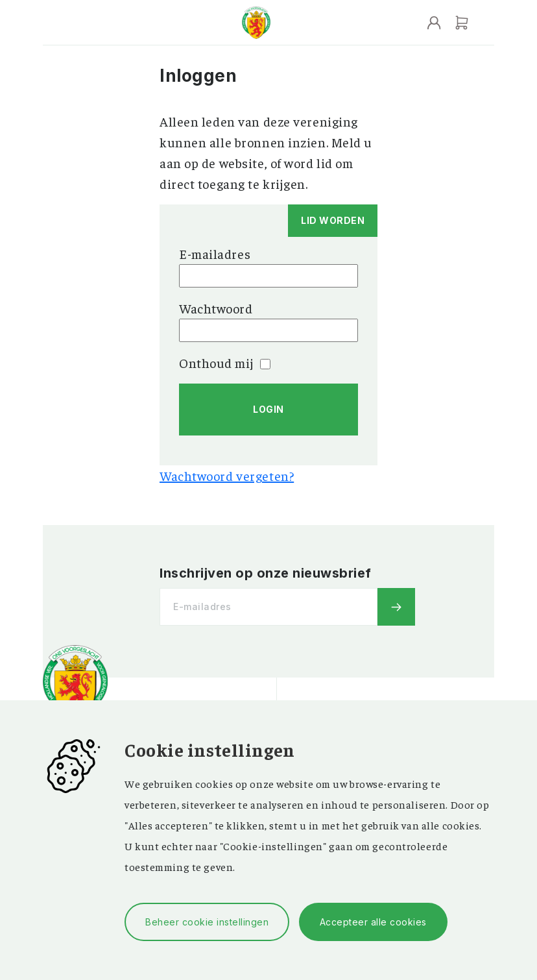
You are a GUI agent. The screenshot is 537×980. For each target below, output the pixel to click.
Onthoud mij (225, 362)
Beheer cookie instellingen (207, 922)
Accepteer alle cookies (373, 922)
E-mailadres (215, 253)
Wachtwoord (216, 308)
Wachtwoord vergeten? (227, 475)
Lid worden (333, 220)
